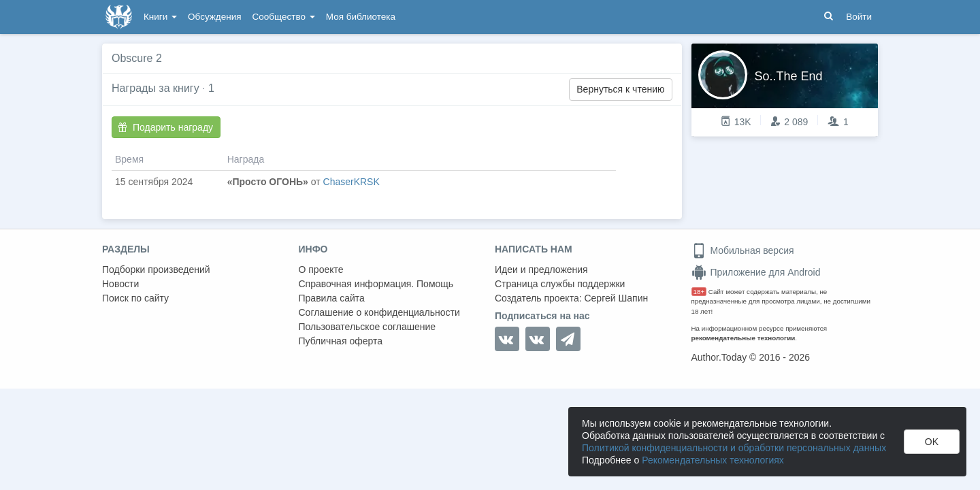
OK (932, 442)
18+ (699, 292)
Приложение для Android (756, 272)
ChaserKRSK (352, 182)
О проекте (321, 269)
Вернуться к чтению (620, 89)
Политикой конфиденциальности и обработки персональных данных (734, 448)
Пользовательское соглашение (367, 327)
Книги (160, 17)
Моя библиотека (361, 17)
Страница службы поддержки (560, 284)
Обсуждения (214, 17)
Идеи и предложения (541, 269)
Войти (859, 17)
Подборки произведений (156, 269)
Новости (120, 284)
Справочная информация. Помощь (376, 284)
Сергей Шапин (616, 298)
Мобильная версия (743, 250)
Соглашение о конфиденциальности (379, 312)
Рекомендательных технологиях (713, 460)
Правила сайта (332, 298)
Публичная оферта (341, 341)
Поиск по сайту (135, 298)
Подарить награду (165, 127)
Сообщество (284, 17)
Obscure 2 (137, 58)
